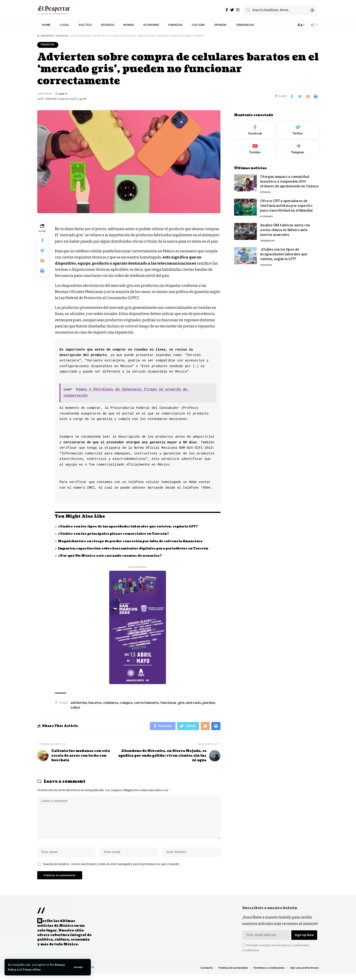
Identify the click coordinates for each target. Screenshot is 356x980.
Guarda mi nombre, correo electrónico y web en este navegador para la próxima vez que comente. (111, 868)
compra (126, 703)
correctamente (146, 703)
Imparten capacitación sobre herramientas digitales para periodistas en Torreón (136, 549)
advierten (79, 703)
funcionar (168, 703)
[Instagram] (238, 10)
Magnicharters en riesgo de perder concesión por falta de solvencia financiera (133, 542)
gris (181, 703)
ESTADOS (265, 189)
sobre (75, 708)
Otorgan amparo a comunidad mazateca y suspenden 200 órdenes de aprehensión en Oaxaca (289, 179)
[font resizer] (300, 25)
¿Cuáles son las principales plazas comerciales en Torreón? (115, 534)
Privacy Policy (19, 969)
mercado (194, 703)
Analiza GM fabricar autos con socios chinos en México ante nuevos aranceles (285, 227)
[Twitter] (232, 10)
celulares (111, 703)
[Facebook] (227, 10)
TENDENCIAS (267, 238)
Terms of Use (46, 969)
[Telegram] (298, 146)
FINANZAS (49, 45)
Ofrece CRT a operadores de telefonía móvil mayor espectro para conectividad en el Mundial (286, 203)
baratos (95, 703)
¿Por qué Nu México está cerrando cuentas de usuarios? (111, 556)
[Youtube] (255, 146)
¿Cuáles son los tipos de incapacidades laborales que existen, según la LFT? (130, 527)
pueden (209, 703)
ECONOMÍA (267, 213)
